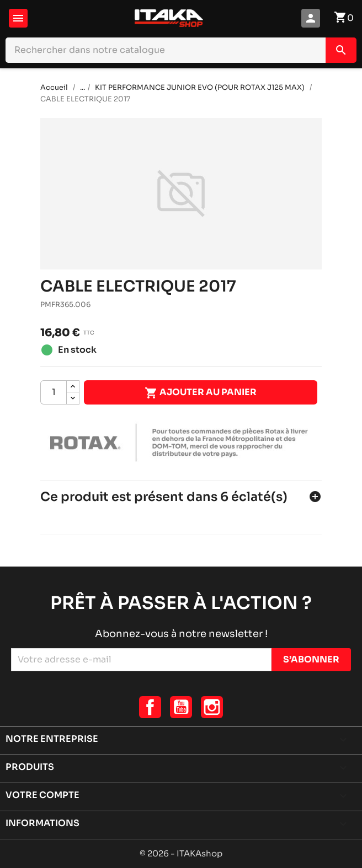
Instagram (212, 707)
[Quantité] (54, 392)
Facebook (150, 707)
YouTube (181, 707)
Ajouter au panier (201, 393)
